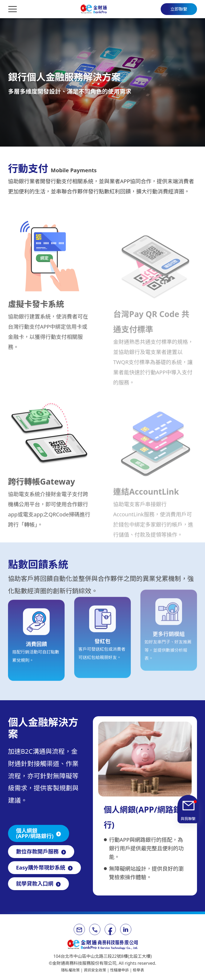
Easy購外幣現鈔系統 (41, 868)
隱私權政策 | (72, 970)
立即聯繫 (179, 9)
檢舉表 (139, 970)
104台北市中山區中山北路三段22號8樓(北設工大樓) (103, 956)
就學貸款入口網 (35, 884)
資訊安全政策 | (97, 970)
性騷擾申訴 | (122, 970)
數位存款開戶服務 (37, 851)
